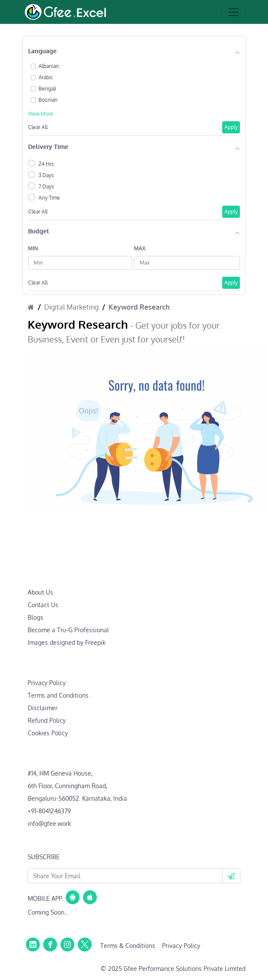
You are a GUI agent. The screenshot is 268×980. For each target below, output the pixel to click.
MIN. (34, 248)
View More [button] (41, 114)
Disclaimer (43, 708)
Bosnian (48, 100)
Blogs (35, 617)
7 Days (46, 186)
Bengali (47, 89)
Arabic (46, 77)
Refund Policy (47, 720)
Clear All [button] (38, 127)
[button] (231, 876)
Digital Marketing (71, 307)
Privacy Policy (47, 683)
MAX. (140, 248)
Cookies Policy (48, 733)
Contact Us (43, 605)
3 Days (46, 175)
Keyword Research (139, 307)
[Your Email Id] (125, 876)
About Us (40, 592)
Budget (38, 231)
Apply (231, 127)
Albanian (49, 66)
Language (42, 51)
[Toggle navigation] (233, 12)
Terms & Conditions (128, 946)
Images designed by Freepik (67, 642)
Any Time (49, 198)
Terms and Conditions (58, 695)
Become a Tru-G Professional (68, 630)
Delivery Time (48, 147)
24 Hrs (46, 164)
